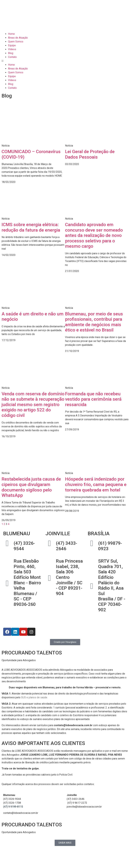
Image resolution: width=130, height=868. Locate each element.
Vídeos (12, 49)
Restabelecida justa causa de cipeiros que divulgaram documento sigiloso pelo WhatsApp (31, 487)
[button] (65, 61)
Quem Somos (16, 42)
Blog (11, 53)
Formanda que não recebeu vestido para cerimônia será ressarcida (93, 399)
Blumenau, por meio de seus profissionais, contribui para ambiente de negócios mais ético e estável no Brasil (94, 322)
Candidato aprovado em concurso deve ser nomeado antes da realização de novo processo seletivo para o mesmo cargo (94, 235)
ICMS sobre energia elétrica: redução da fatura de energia (31, 227)
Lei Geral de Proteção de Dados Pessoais (90, 154)
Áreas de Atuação (18, 38)
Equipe (12, 45)
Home (11, 34)
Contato (12, 57)
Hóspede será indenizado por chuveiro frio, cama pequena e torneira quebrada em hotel (96, 484)
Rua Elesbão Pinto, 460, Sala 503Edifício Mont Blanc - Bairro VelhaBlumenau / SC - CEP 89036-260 (27, 583)
